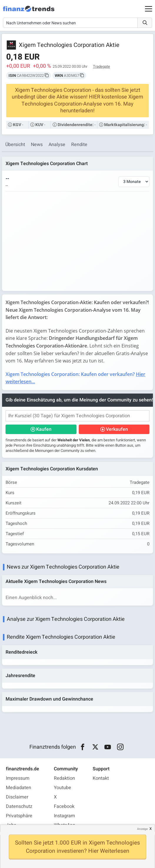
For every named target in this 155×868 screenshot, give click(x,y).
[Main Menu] (149, 9)
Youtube (62, 788)
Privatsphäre (19, 816)
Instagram (64, 816)
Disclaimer (17, 797)
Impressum (18, 778)
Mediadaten (19, 788)
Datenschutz (19, 806)
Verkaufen (117, 429)
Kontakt (101, 778)
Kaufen (44, 429)
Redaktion (64, 778)
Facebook (64, 806)
